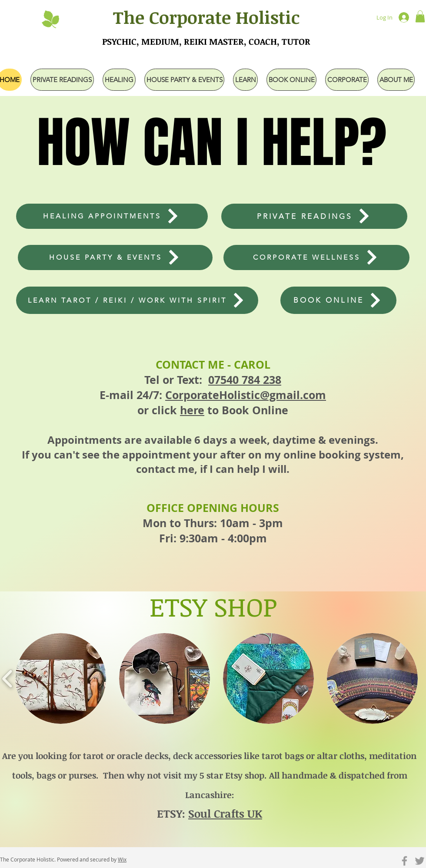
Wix (122, 859)
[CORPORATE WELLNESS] (316, 257)
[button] (420, 16)
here (192, 410)
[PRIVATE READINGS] (314, 216)
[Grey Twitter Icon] (420, 861)
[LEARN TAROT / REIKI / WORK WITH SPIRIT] (137, 300)
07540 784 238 (245, 380)
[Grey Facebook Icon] (404, 861)
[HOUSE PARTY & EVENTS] (115, 257)
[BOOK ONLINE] (338, 300)
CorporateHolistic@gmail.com (246, 395)
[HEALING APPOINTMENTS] (112, 216)
